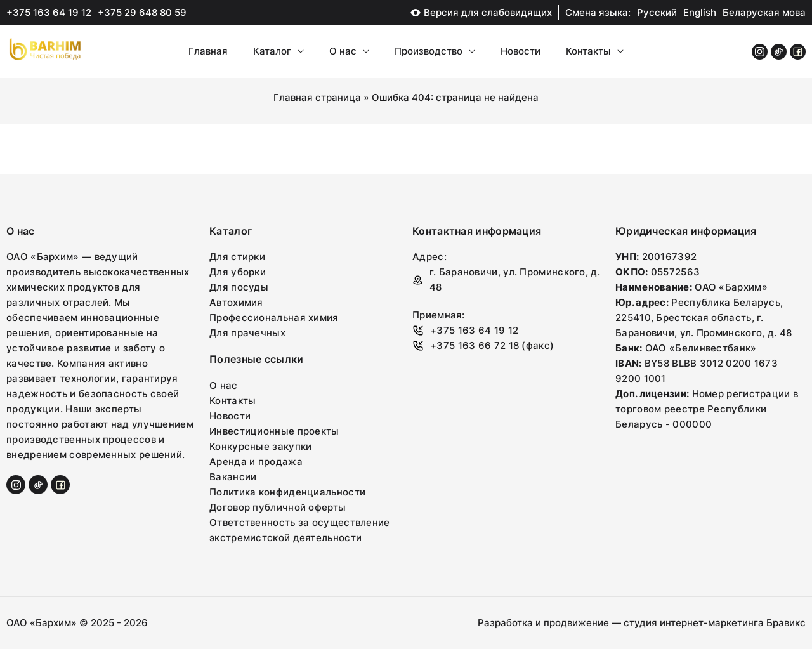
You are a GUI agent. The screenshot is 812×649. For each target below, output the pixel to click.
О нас (349, 51)
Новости (521, 51)
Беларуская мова (764, 12)
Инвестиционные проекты (274, 431)
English (700, 12)
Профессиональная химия (274, 318)
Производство (435, 51)
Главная (208, 51)
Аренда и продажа (256, 462)
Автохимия (236, 302)
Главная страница (317, 97)
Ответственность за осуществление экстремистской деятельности (300, 530)
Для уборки (238, 272)
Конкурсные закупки (260, 446)
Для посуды (239, 287)
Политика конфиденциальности (287, 492)
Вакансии (233, 477)
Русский (657, 12)
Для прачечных (247, 333)
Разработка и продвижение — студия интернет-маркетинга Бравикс (642, 623)
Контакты (595, 51)
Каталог (278, 51)
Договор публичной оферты (278, 507)
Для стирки (237, 257)
